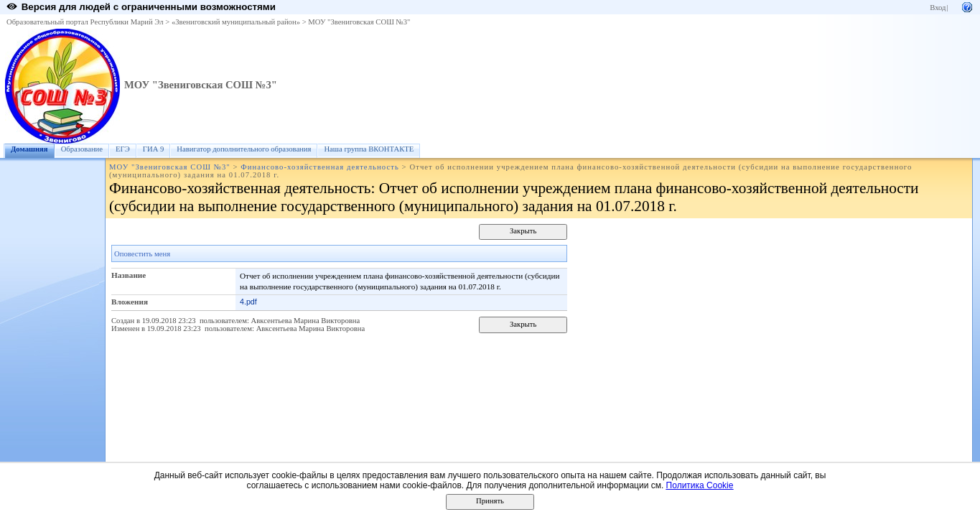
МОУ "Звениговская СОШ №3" (359, 22)
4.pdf (248, 302)
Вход (938, 8)
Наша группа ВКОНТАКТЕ (369, 149)
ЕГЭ (123, 149)
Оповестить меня (142, 254)
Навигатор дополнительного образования (244, 149)
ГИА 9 (154, 149)
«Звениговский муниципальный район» (236, 22)
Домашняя (29, 149)
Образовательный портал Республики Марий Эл (85, 22)
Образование (82, 149)
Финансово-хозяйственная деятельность (320, 167)
